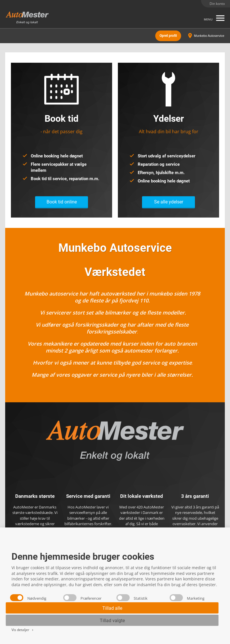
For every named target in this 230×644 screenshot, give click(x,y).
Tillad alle (112, 608)
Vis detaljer (23, 630)
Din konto (217, 4)
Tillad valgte (112, 621)
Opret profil (168, 36)
